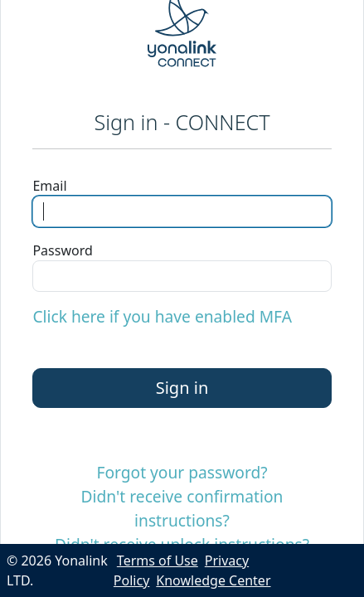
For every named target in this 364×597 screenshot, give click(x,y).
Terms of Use (158, 561)
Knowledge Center (213, 580)
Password (62, 250)
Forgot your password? (182, 472)
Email (49, 186)
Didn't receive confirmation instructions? (182, 508)
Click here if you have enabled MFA (162, 316)
